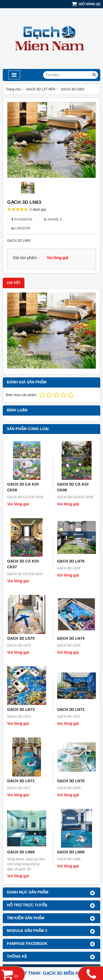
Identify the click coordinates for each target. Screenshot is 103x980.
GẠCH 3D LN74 (71, 638)
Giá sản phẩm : (26, 258)
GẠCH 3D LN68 (71, 852)
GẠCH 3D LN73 (21, 709)
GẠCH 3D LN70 (71, 781)
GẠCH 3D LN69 (21, 852)
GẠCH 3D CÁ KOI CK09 (23, 487)
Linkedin (21, 228)
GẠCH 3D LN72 (71, 709)
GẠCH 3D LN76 (71, 561)
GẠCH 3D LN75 (21, 638)
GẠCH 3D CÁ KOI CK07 (23, 564)
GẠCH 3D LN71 (21, 781)
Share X (53, 219)
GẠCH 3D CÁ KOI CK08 (73, 487)
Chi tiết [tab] (14, 283)
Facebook (22, 219)
